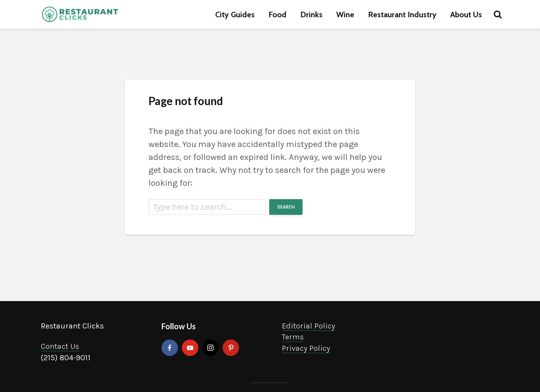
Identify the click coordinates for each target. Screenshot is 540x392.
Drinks (311, 15)
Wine (345, 15)
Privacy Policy (306, 348)
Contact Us (60, 346)
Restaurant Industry (402, 15)
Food (277, 15)
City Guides (235, 15)
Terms (293, 337)
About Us (466, 15)
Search (286, 207)
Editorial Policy (308, 326)
